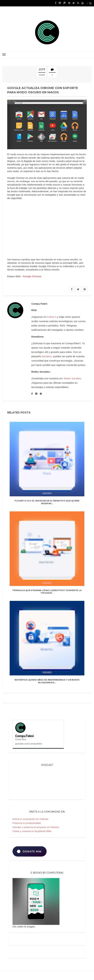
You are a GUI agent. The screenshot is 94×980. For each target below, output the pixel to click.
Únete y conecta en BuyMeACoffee (32, 831)
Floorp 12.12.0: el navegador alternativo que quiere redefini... (47, 502)
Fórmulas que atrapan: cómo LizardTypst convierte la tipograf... (47, 592)
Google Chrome (32, 276)
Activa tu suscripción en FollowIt (30, 819)
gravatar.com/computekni (29, 744)
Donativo (47, 356)
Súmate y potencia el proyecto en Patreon (36, 827)
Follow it (52, 317)
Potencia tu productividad (27, 823)
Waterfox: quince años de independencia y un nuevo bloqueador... (47, 681)
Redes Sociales (72, 378)
